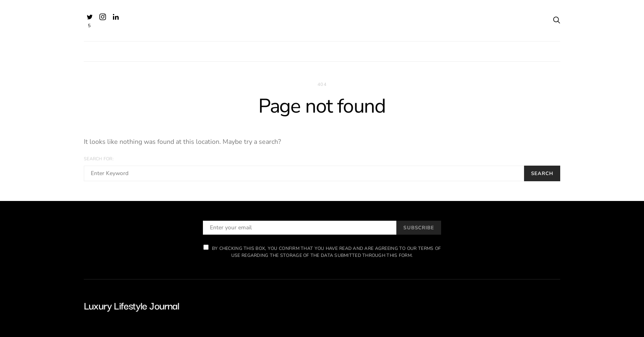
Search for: (99, 159)
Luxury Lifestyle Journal (131, 305)
